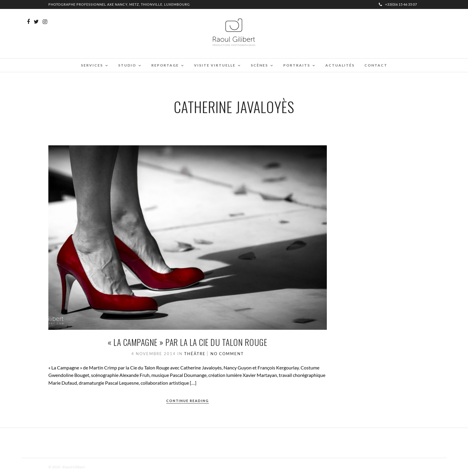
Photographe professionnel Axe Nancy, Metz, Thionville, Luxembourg (119, 4)
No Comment (227, 354)
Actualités (340, 65)
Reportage (165, 65)
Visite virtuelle (215, 65)
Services (92, 65)
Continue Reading (188, 401)
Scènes (259, 65)
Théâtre (195, 354)
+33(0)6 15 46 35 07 (398, 4)
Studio (127, 65)
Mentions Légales (100, 467)
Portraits (297, 65)
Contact (376, 65)
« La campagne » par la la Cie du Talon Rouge (187, 342)
